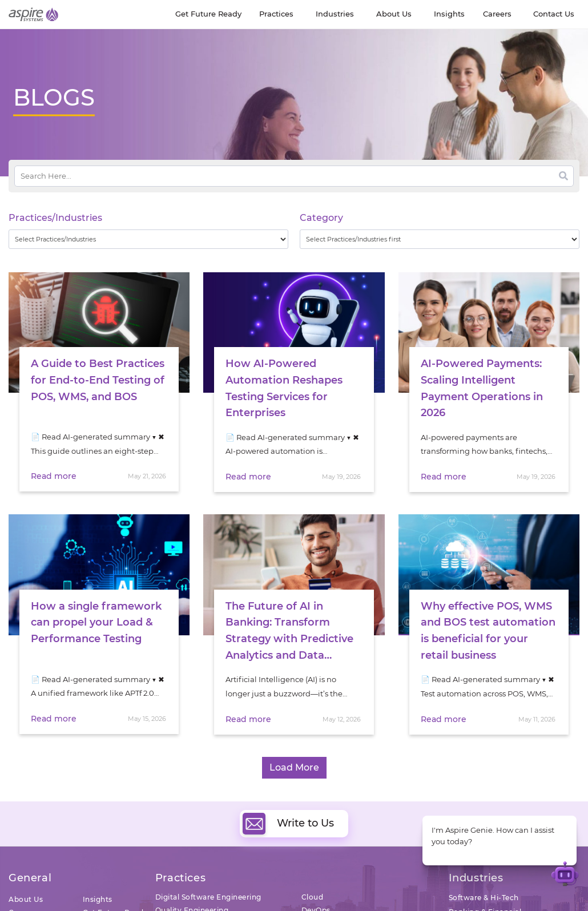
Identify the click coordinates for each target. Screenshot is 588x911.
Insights (98, 899)
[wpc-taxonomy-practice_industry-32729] (148, 239)
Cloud (313, 897)
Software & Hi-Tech (484, 898)
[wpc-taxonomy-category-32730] (440, 239)
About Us (26, 899)
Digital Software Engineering (208, 897)
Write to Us (288, 824)
